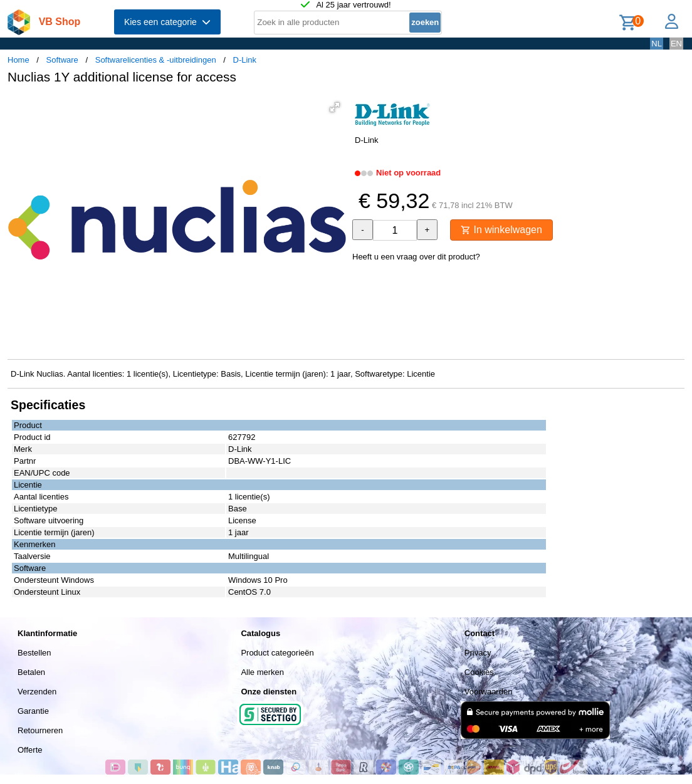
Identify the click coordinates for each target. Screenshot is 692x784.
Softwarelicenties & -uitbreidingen (156, 60)
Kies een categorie (167, 22)
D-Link (245, 60)
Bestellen (34, 653)
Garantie (33, 711)
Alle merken (262, 672)
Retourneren (40, 730)
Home (18, 60)
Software (62, 60)
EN (676, 44)
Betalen (31, 672)
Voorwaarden (489, 692)
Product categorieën (277, 653)
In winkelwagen (501, 230)
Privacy (478, 653)
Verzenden (37, 692)
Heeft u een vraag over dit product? (416, 257)
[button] (335, 107)
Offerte (30, 750)
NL (657, 44)
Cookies (479, 672)
